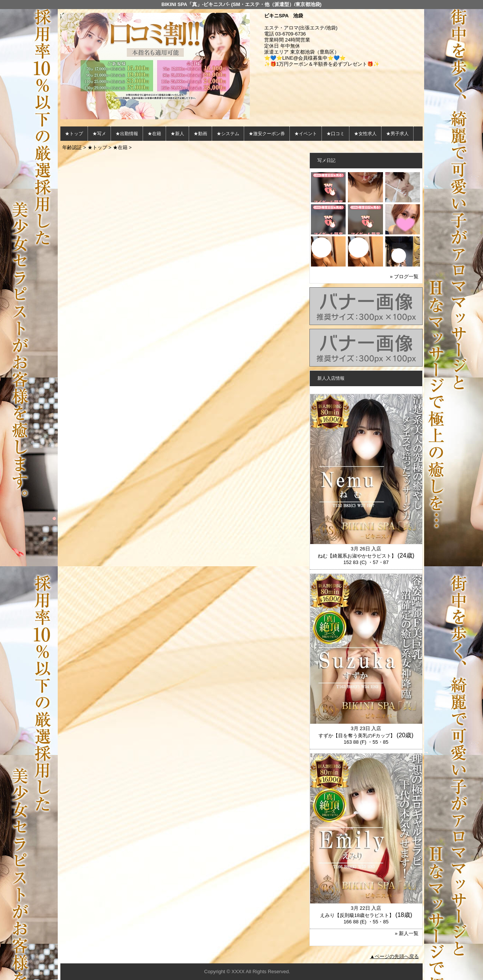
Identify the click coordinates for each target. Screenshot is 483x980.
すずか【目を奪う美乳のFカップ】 (357, 736)
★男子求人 (397, 134)
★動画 (200, 134)
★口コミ (335, 134)
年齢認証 (72, 147)
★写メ (99, 134)
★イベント (306, 134)
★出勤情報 (127, 134)
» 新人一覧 (407, 933)
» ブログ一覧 (404, 277)
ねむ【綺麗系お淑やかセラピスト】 (357, 556)
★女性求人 (365, 134)
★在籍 (154, 134)
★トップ (74, 134)
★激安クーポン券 (267, 134)
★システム (228, 134)
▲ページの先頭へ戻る (394, 956)
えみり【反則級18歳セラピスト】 (357, 915)
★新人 (177, 134)
